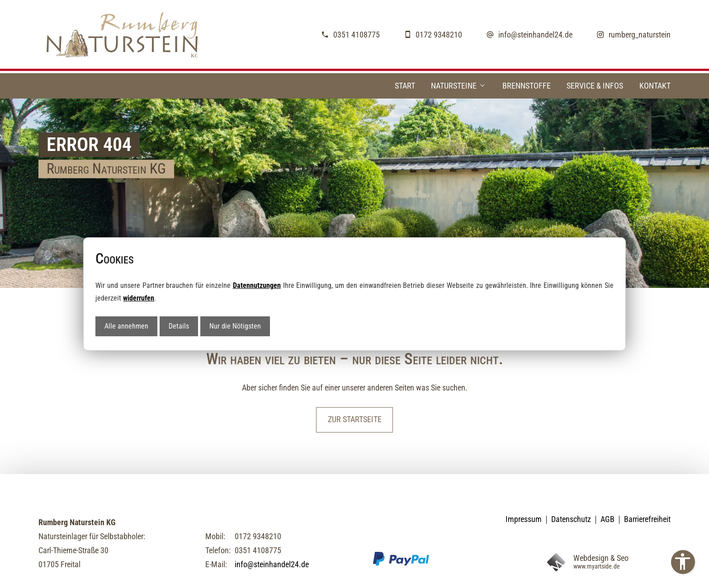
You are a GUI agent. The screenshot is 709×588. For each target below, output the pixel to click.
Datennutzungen (257, 285)
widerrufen (139, 298)
